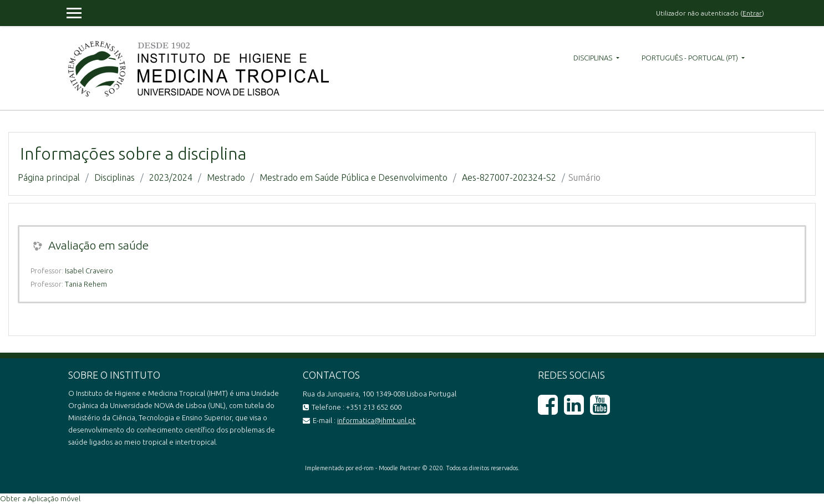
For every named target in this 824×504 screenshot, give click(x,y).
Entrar (752, 13)
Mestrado (226, 177)
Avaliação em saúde (98, 245)
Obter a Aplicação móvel (40, 498)
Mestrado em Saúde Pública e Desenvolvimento (353, 177)
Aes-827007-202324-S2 (509, 177)
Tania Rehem (86, 284)
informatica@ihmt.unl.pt (376, 420)
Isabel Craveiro (89, 271)
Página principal (49, 177)
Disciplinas (594, 58)
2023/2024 (171, 177)
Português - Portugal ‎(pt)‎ (691, 58)
